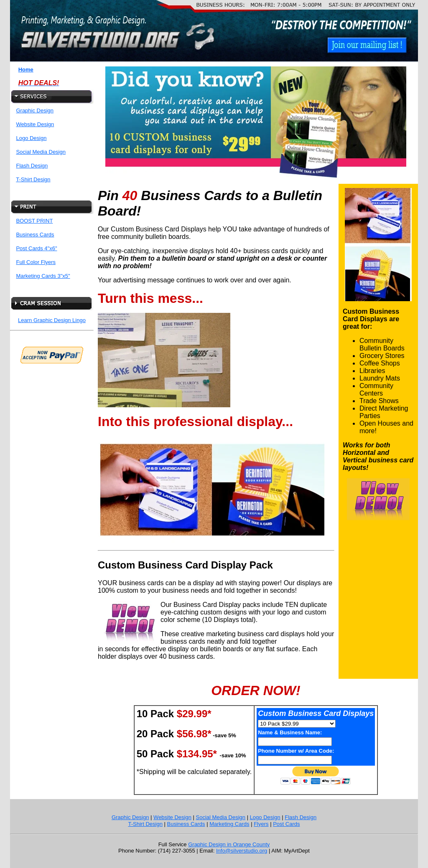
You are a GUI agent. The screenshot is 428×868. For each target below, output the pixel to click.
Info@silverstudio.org (242, 851)
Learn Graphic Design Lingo (52, 320)
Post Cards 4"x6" (36, 248)
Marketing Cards (229, 824)
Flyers (261, 824)
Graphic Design (35, 110)
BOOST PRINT (34, 221)
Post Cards (286, 824)
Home (26, 70)
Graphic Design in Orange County (229, 844)
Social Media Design (41, 152)
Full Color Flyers (36, 262)
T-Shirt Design (33, 179)
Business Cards (35, 235)
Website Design (35, 124)
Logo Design (31, 138)
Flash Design (32, 166)
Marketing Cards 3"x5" (43, 276)
